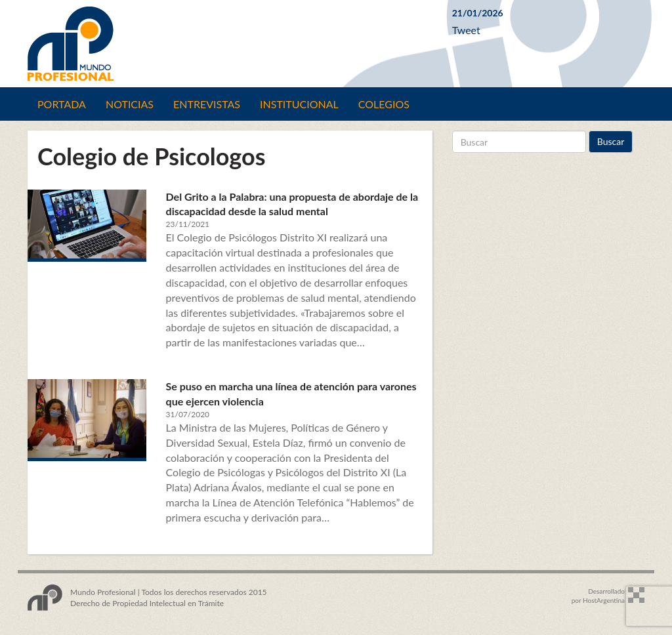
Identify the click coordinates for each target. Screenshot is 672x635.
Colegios (384, 104)
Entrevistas (207, 104)
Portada (62, 104)
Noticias (130, 104)
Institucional (299, 104)
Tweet (466, 30)
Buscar (611, 141)
